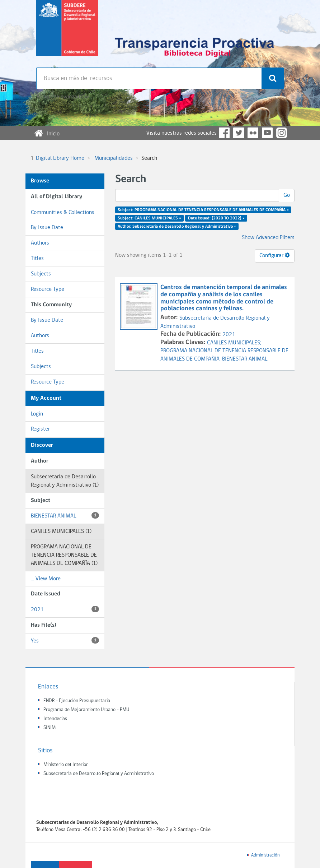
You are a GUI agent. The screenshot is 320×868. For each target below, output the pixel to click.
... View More (46, 579)
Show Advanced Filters (268, 238)
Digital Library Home (60, 158)
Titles (37, 259)
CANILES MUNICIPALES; (234, 343)
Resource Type (48, 289)
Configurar (275, 255)
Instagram (282, 133)
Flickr (253, 133)
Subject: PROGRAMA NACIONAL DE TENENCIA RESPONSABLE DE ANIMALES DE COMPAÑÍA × (203, 210)
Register (40, 429)
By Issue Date (47, 228)
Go (287, 195)
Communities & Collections (63, 213)
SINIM (50, 728)
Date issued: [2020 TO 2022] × (216, 218)
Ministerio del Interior (66, 765)
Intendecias (55, 719)
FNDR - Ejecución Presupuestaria (77, 701)
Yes (65, 640)
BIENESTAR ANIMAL (65, 516)
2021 (65, 609)
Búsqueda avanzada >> (63, 97)
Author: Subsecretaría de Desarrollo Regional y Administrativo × (177, 226)
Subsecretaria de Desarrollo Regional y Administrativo (99, 774)
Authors (40, 243)
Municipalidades (114, 158)
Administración (265, 855)
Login (37, 414)
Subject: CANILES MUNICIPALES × (149, 218)
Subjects (41, 274)
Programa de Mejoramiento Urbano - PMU (86, 710)
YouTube (267, 133)
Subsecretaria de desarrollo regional (67, 34)
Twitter (239, 133)
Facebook (224, 133)
